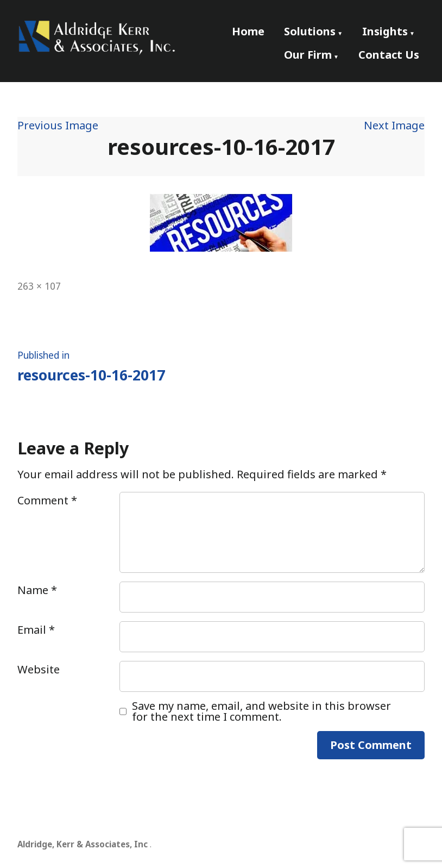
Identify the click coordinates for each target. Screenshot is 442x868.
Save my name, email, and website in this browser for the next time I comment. (261, 711)
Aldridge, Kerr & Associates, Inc (83, 844)
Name (37, 590)
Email (36, 630)
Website (39, 669)
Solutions (310, 31)
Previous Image (58, 125)
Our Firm (308, 55)
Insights (385, 31)
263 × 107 (39, 286)
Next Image (394, 125)
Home (248, 31)
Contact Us (389, 55)
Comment (47, 500)
